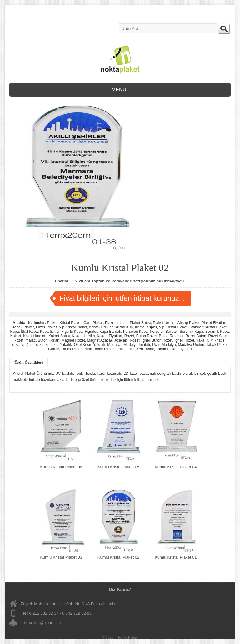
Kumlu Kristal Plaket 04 (176, 467)
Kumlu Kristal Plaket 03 (61, 557)
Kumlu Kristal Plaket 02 (118, 557)
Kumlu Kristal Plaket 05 (118, 467)
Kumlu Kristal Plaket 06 (61, 467)
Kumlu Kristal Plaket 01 (176, 557)
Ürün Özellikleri (29, 362)
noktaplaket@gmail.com (41, 623)
